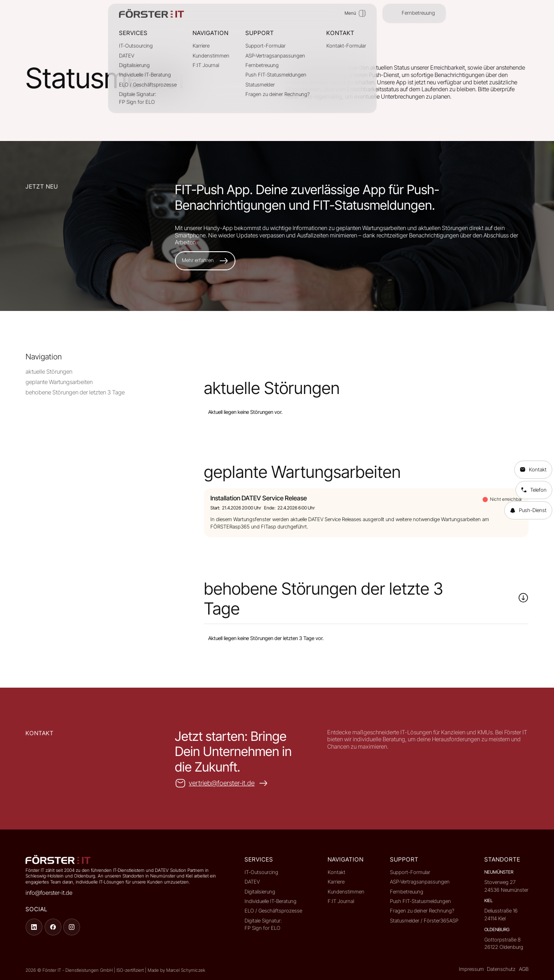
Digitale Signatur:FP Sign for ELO (138, 98)
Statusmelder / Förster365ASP (424, 921)
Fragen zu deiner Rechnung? (278, 94)
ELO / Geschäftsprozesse (148, 85)
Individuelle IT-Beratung (145, 75)
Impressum (471, 969)
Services (133, 33)
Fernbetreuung (262, 65)
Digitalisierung (134, 65)
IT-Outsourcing (136, 46)
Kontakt (337, 872)
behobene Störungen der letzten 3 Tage (75, 392)
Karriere (201, 46)
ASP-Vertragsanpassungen (275, 56)
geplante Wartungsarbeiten (59, 382)
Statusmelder (260, 85)
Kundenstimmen (211, 56)
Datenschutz (501, 969)
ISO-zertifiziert (131, 970)
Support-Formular (266, 46)
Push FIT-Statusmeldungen (276, 75)
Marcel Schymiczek (186, 970)
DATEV (127, 56)
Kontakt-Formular (346, 46)
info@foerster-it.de (49, 893)
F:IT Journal (206, 65)
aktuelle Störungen (49, 372)
